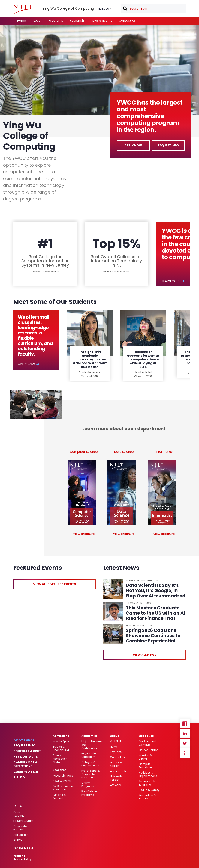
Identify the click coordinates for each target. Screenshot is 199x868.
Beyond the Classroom (89, 755)
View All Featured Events (55, 584)
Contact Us (127, 21)
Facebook (185, 724)
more (185, 753)
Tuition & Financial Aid (61, 748)
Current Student (19, 814)
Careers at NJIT (27, 772)
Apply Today (24, 740)
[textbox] (153, 9)
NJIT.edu (104, 9)
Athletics (116, 785)
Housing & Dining (145, 757)
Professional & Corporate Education (91, 774)
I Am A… (19, 806)
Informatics (164, 452)
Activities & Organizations (148, 774)
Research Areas (63, 776)
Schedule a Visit (27, 751)
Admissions (61, 736)
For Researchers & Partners (63, 788)
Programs (56, 21)
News (113, 747)
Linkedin (185, 734)
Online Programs (88, 784)
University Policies (116, 778)
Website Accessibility (22, 857)
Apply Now (133, 145)
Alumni (18, 840)
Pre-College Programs (89, 793)
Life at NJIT (147, 736)
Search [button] (125, 9)
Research (77, 21)
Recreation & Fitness (147, 797)
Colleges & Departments (90, 764)
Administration (120, 771)
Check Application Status (60, 759)
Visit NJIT (116, 741)
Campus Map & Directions (26, 764)
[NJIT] (24, 9)
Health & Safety (149, 790)
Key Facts (116, 752)
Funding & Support (59, 796)
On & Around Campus (147, 743)
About (37, 21)
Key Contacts (26, 757)
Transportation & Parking (149, 783)
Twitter (185, 743)
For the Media (23, 848)
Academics (89, 736)
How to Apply (61, 741)
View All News (145, 655)
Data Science (124, 452)
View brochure (84, 534)
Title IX (19, 777)
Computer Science (84, 452)
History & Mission (116, 764)
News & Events (101, 21)
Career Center (148, 750)
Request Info (168, 145)
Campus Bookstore (145, 766)
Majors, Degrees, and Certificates (92, 745)
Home (21, 21)
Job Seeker (20, 835)
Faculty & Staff (23, 821)
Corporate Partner (20, 828)
